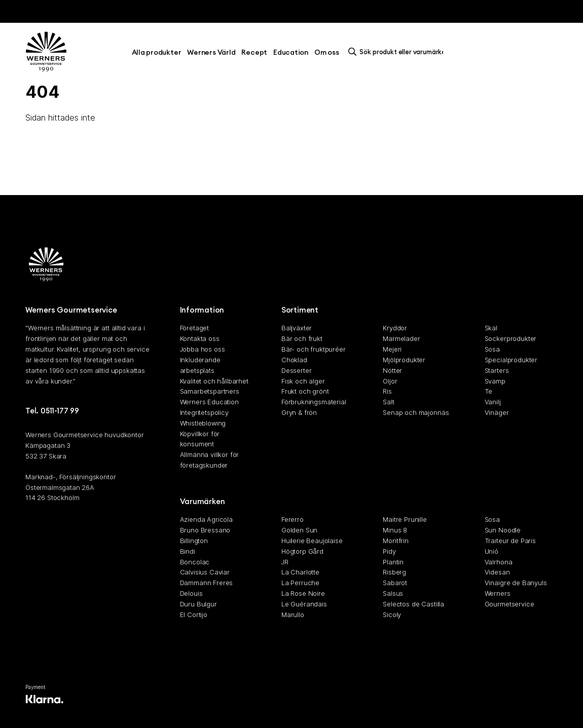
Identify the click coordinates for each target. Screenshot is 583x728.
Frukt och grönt (305, 391)
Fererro (293, 519)
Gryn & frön (299, 412)
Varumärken (203, 501)
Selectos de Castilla (413, 604)
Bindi (188, 551)
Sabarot (395, 583)
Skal (491, 328)
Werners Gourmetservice (509, 599)
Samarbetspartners (210, 391)
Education (291, 52)
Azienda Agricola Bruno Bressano (206, 525)
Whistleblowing (203, 423)
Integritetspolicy (204, 412)
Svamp (495, 381)
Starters (497, 370)
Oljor (390, 381)
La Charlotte (300, 572)
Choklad (294, 360)
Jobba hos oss (203, 349)
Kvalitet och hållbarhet (214, 381)
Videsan (497, 572)
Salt (388, 402)
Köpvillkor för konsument (200, 439)
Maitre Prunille (405, 519)
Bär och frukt (302, 338)
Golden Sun (299, 530)
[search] (398, 52)
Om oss (327, 52)
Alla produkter (157, 52)
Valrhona (499, 562)
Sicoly (392, 615)
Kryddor (395, 328)
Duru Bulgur (198, 604)
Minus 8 (395, 530)
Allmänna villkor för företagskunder (210, 460)
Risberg (394, 572)
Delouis (191, 593)
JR (285, 562)
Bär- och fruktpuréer (314, 349)
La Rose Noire (303, 593)
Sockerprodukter (511, 338)
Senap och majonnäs (416, 412)
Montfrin (396, 541)
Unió (491, 551)
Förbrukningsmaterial (314, 402)
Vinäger (497, 412)
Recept (254, 52)
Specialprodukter (511, 360)
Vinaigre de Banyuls (516, 583)
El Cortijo (194, 615)
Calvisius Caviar (205, 572)
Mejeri (392, 349)
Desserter (297, 370)
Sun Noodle (503, 530)
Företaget (195, 328)
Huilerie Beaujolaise (312, 541)
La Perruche (300, 583)
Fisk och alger (303, 381)
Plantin (393, 562)
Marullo (293, 615)
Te (489, 391)
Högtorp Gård (302, 551)
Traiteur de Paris (510, 541)
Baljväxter (297, 328)
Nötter (392, 370)
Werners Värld (211, 52)
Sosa (492, 349)
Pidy (389, 551)
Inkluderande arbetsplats (200, 365)
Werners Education (209, 402)
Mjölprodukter (404, 360)
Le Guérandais (304, 604)
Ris (387, 391)
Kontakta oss (200, 338)
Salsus (393, 593)
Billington (194, 541)
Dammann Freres (207, 583)
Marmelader (401, 338)
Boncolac (195, 562)
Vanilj (493, 402)
